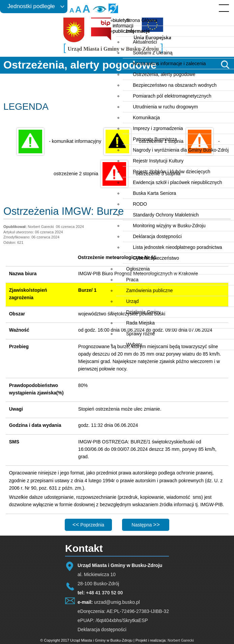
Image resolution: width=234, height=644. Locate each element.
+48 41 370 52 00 (104, 593)
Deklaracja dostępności (102, 629)
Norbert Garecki (181, 640)
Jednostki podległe (31, 6)
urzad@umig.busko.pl (117, 602)
